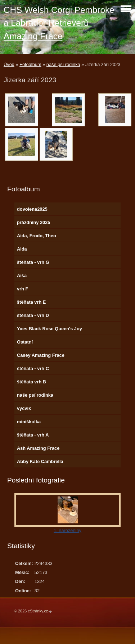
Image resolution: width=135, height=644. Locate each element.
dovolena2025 (32, 209)
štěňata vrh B (31, 382)
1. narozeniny (67, 530)
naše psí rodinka (63, 64)
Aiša (22, 276)
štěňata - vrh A (33, 435)
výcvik (24, 408)
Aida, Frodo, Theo (37, 236)
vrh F (22, 289)
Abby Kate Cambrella (40, 461)
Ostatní (25, 342)
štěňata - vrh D (33, 315)
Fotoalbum (30, 64)
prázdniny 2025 (33, 222)
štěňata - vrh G (33, 262)
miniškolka (29, 422)
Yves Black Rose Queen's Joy (49, 329)
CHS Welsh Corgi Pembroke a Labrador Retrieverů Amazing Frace (59, 23)
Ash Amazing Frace (38, 448)
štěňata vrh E (31, 302)
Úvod (9, 64)
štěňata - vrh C (33, 368)
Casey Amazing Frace (41, 355)
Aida (22, 249)
